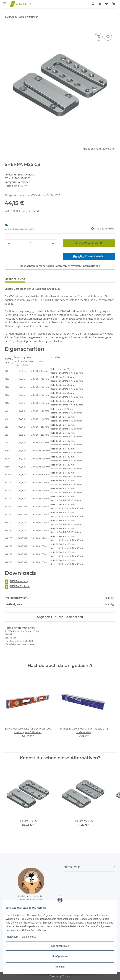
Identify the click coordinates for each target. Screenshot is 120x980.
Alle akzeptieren (60, 946)
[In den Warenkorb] (7, 28)
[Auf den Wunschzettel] (108, 37)
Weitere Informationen (86, 266)
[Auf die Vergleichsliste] (99, 37)
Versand (34, 211)
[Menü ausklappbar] (5, 2)
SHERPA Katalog (17, 581)
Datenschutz (29, 937)
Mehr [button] (31, 229)
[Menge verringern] (9, 243)
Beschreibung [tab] (15, 279)
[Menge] (31, 243)
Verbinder (24, 182)
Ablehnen (60, 967)
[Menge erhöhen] (53, 243)
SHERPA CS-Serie (17, 586)
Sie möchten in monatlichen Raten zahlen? (60, 266)
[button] (93, 4)
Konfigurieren (60, 956)
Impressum (12, 937)
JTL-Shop (66, 976)
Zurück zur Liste (15, 17)
